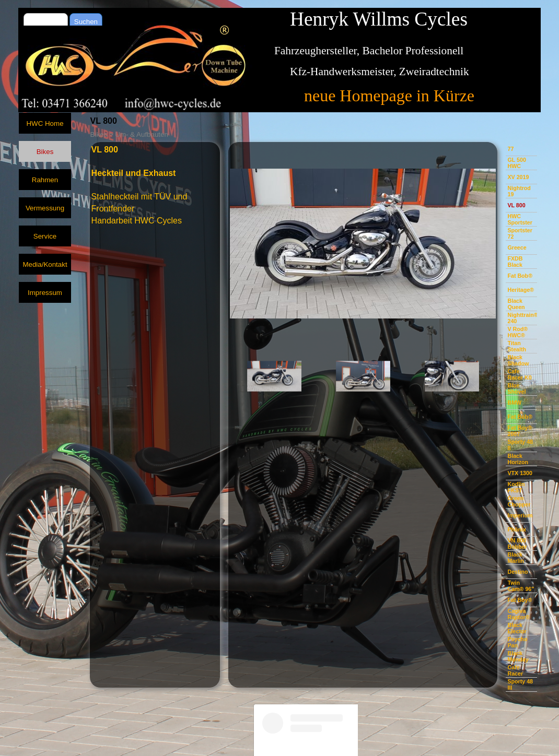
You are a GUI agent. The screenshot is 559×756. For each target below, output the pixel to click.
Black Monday (518, 656)
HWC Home (45, 123)
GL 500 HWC (516, 163)
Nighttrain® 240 (522, 318)
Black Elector (517, 628)
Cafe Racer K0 (519, 374)
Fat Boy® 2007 (520, 431)
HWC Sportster (520, 219)
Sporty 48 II (520, 445)
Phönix (517, 529)
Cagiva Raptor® (518, 614)
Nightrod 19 (519, 191)
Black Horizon (518, 459)
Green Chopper (519, 501)
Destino (517, 572)
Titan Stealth (517, 346)
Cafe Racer (515, 670)
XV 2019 (518, 177)
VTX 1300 (520, 473)
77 (510, 149)
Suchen (86, 22)
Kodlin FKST (516, 487)
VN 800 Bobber (517, 544)
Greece (517, 247)
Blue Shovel (516, 388)
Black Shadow (518, 360)
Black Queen (516, 304)
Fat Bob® (520, 276)
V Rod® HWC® (517, 332)
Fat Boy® (520, 600)
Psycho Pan (517, 642)
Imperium (520, 515)
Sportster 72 (520, 233)
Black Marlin (515, 558)
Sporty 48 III (520, 684)
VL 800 (516, 205)
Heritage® (521, 290)
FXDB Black (515, 262)
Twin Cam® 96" (521, 586)
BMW (514, 403)
